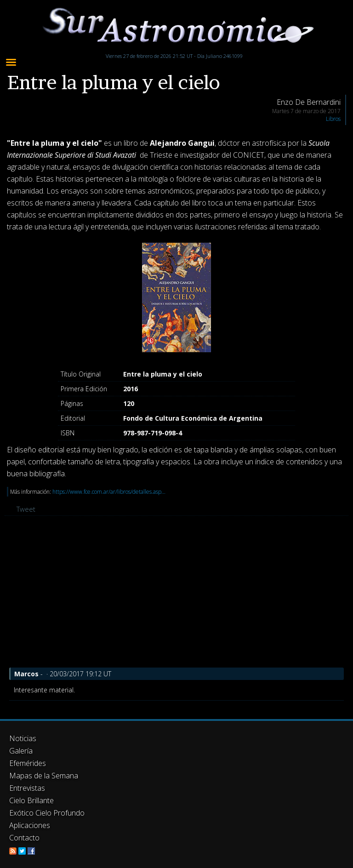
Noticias (23, 738)
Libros (333, 119)
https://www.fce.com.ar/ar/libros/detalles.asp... (109, 492)
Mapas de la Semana (44, 776)
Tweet (26, 509)
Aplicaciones (30, 825)
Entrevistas (27, 788)
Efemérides (28, 763)
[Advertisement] (176, 594)
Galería (21, 751)
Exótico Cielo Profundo (47, 813)
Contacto (24, 838)
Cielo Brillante (31, 800)
